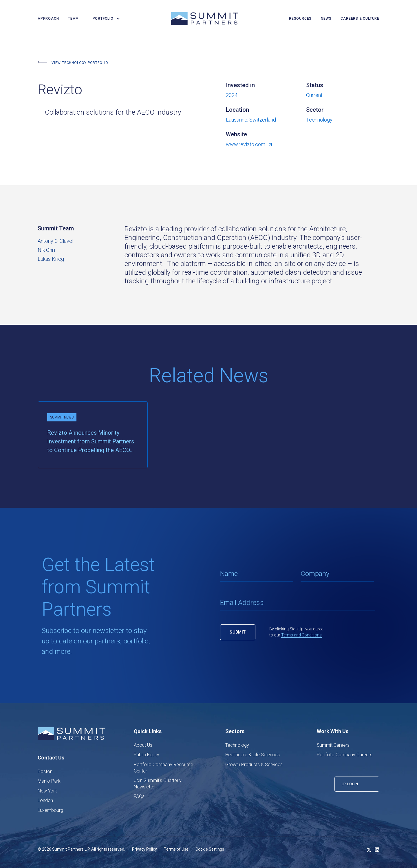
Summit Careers (333, 745)
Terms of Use (176, 849)
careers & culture (360, 19)
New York (47, 791)
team (73, 19)
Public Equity (147, 755)
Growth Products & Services (254, 765)
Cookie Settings (210, 849)
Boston (45, 771)
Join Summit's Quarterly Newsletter (158, 784)
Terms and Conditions (301, 635)
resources (300, 19)
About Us (143, 745)
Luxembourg (50, 810)
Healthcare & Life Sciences (253, 755)
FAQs (139, 796)
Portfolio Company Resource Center (163, 768)
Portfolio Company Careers (345, 755)
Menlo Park (49, 781)
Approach (48, 19)
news (326, 19)
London (45, 800)
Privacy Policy (145, 849)
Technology (237, 745)
